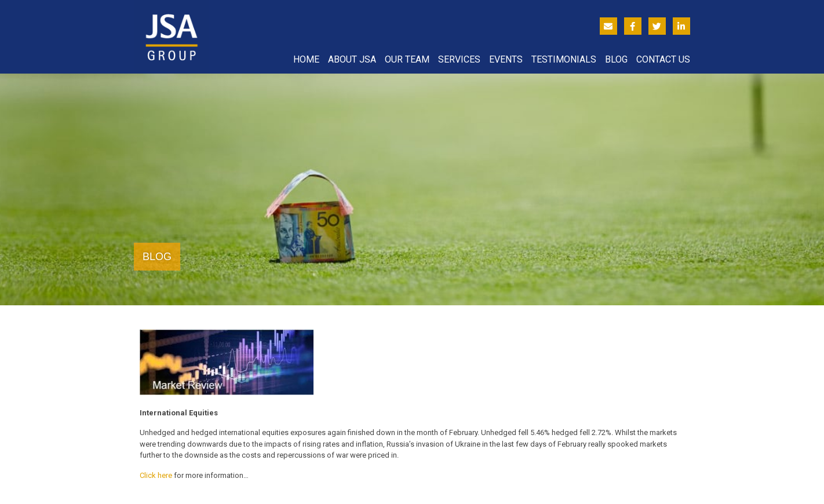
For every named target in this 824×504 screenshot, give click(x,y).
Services (459, 59)
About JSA (352, 59)
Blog (616, 59)
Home (306, 59)
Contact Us (663, 59)
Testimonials (564, 59)
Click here (156, 475)
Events (506, 59)
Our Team (407, 59)
